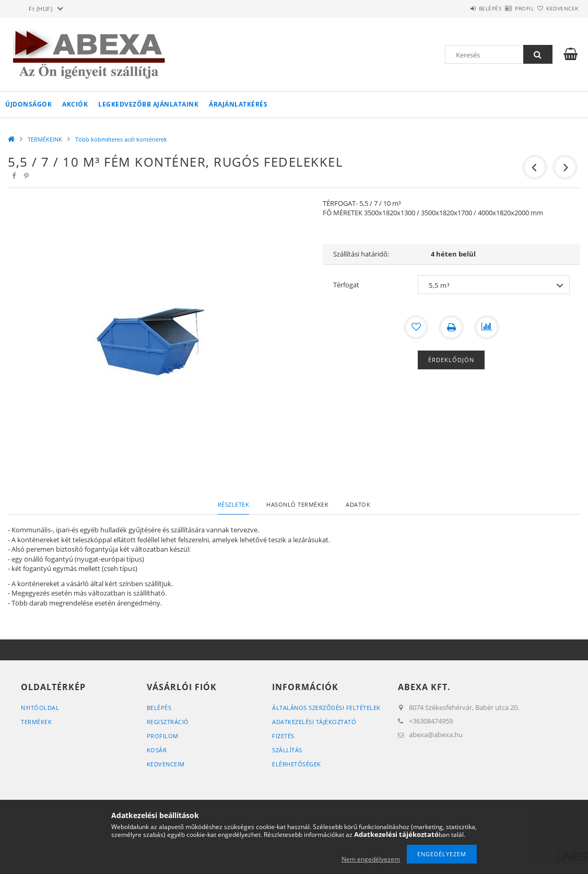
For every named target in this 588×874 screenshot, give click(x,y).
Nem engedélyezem (371, 859)
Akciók (75, 104)
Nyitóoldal (40, 708)
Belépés (460, 8)
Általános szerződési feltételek (326, 708)
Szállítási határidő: (361, 254)
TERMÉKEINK (45, 139)
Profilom (163, 736)
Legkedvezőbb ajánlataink (148, 104)
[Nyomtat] (451, 328)
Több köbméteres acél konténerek (121, 139)
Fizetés (283, 736)
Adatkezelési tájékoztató (314, 722)
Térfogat (346, 285)
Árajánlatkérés (238, 104)
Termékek (36, 722)
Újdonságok (28, 104)
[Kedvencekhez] (416, 328)
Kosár (157, 750)
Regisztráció (168, 722)
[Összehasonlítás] (487, 328)
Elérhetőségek (297, 764)
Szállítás (287, 750)
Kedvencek (556, 8)
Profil (506, 8)
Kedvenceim (166, 764)
